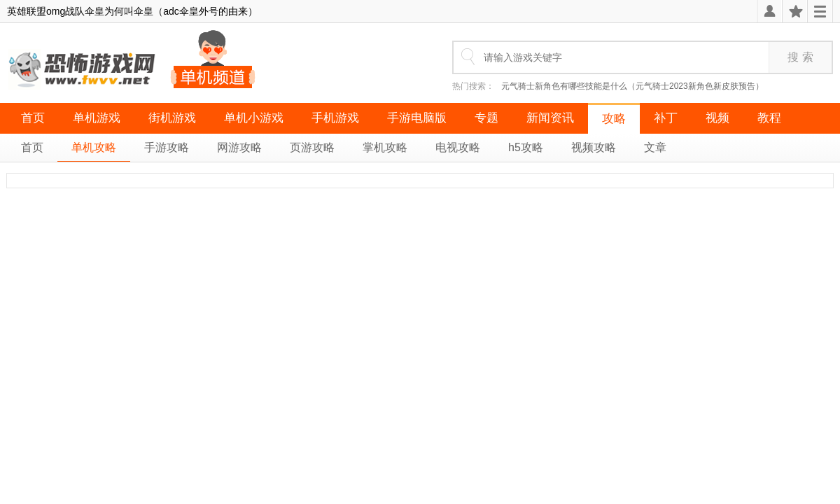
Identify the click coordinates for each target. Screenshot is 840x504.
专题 (486, 118)
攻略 (614, 119)
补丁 (666, 118)
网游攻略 (239, 147)
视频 (717, 118)
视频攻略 (594, 147)
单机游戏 (97, 118)
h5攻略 (526, 147)
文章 (655, 147)
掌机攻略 (385, 147)
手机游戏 (335, 118)
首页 (33, 118)
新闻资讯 (550, 118)
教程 (769, 118)
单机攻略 (94, 147)
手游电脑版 (417, 118)
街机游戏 (172, 118)
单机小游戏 (254, 118)
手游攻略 (167, 147)
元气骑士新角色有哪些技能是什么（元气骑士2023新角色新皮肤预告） (632, 86)
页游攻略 (312, 147)
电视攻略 (458, 147)
